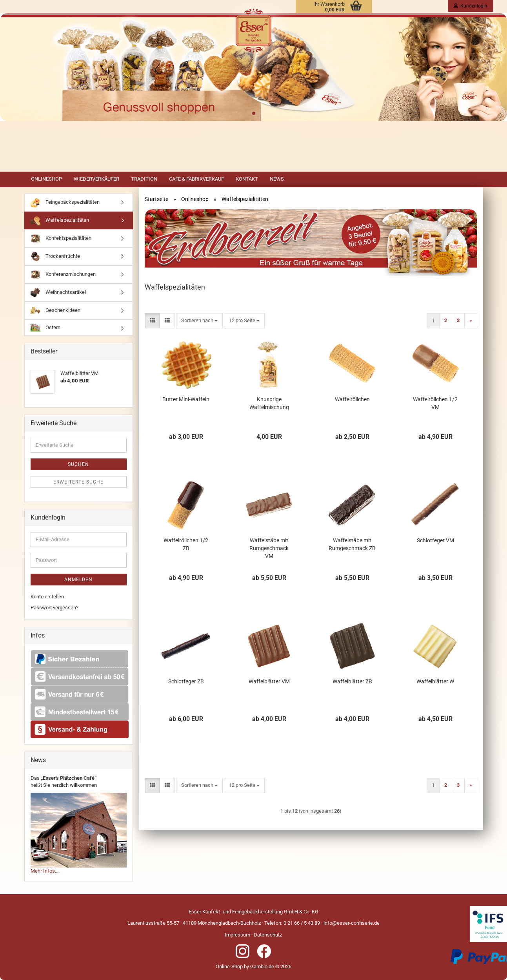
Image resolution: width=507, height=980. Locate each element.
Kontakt (247, 179)
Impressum (237, 935)
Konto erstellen (47, 597)
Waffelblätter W (435, 681)
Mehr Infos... (45, 871)
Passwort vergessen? (55, 608)
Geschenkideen (55, 311)
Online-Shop (229, 966)
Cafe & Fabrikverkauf (196, 179)
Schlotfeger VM (435, 540)
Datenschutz (268, 935)
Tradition (144, 179)
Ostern (45, 328)
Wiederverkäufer (96, 179)
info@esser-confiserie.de (352, 923)
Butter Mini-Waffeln (186, 399)
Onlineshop (46, 179)
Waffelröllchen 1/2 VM (435, 403)
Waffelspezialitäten (60, 220)
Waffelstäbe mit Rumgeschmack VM (269, 548)
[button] (152, 321)
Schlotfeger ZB (186, 681)
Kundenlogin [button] (471, 6)
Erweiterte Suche (78, 482)
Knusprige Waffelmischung (269, 403)
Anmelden (78, 580)
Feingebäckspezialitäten (65, 202)
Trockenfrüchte (55, 256)
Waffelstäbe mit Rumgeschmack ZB (352, 544)
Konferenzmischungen (63, 274)
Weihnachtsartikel (58, 293)
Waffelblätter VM (269, 681)
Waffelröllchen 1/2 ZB (186, 544)
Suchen (78, 464)
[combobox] (199, 321)
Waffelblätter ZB (352, 681)
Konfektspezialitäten (61, 238)
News (277, 179)
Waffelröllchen (352, 399)
